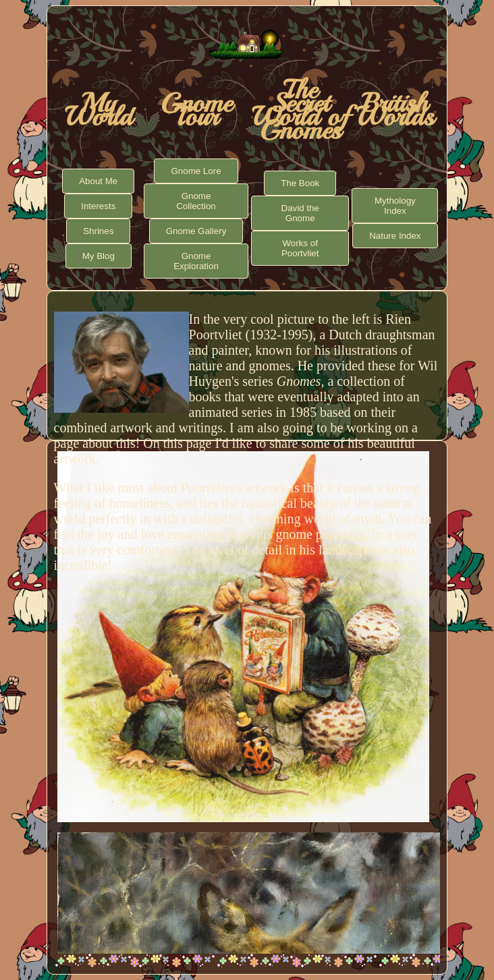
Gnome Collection (196, 201)
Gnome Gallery (196, 231)
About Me (98, 181)
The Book (300, 183)
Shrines (98, 231)
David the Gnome (300, 213)
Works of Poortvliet (300, 248)
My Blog (99, 256)
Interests (98, 206)
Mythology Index (395, 206)
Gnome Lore (196, 171)
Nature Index (395, 236)
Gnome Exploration (196, 261)
